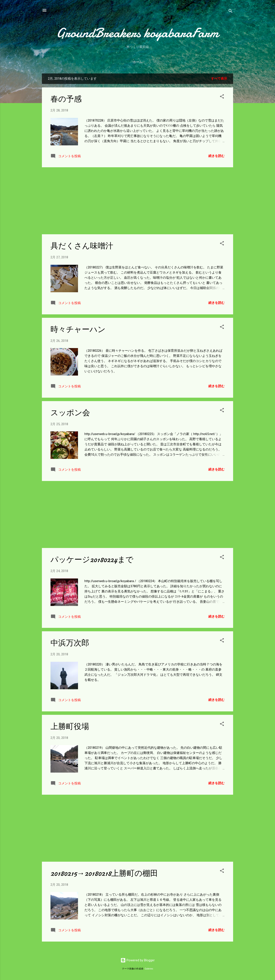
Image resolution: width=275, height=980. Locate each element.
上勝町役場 (70, 727)
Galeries (149, 969)
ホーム (138, 62)
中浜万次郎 (70, 643)
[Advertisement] (137, 201)
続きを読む (216, 156)
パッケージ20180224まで (92, 560)
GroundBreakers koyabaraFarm (137, 33)
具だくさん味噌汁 (82, 246)
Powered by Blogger (138, 960)
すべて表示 (219, 79)
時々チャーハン (78, 329)
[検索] (231, 12)
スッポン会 (70, 413)
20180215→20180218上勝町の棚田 (104, 873)
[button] (222, 97)
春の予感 (66, 99)
